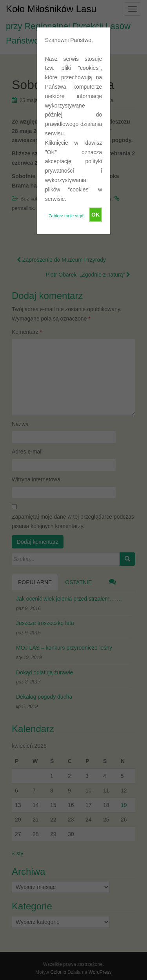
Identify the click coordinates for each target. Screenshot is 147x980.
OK (95, 215)
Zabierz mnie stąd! (67, 216)
